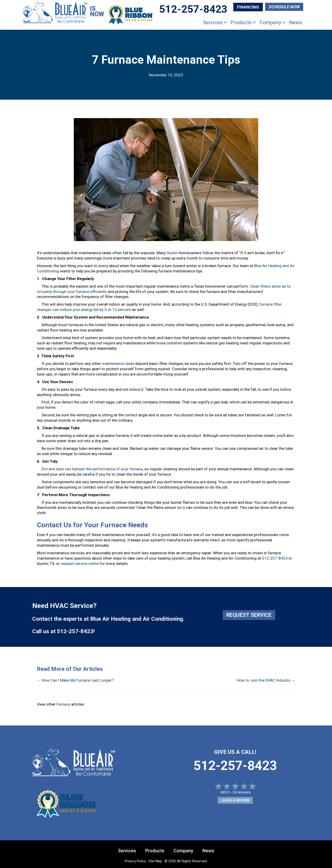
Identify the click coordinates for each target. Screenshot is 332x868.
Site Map (155, 861)
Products (241, 22)
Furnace (63, 704)
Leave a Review (235, 800)
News (296, 22)
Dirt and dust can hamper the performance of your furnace (92, 469)
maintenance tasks (118, 364)
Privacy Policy (135, 861)
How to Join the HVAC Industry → (266, 680)
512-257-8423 (275, 558)
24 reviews (242, 792)
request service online (80, 564)
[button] (225, 22)
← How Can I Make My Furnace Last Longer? (75, 680)
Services (213, 22)
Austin (172, 253)
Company (270, 22)
